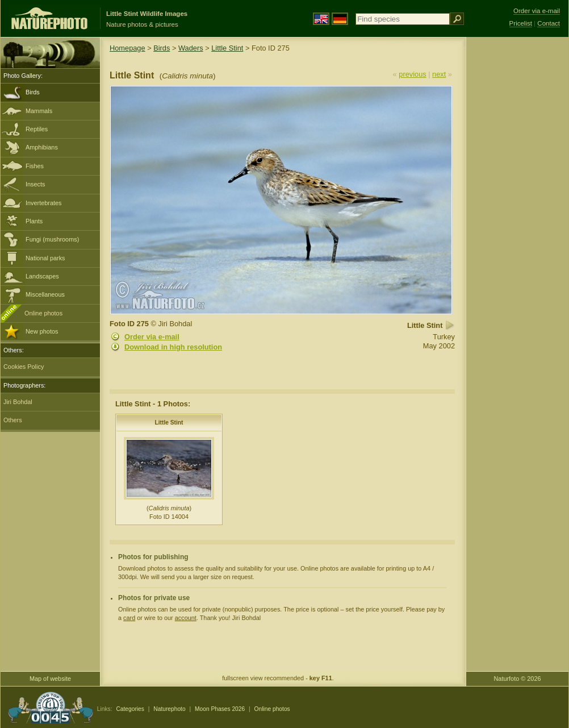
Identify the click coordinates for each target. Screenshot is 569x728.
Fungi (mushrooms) (52, 239)
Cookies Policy (24, 367)
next (439, 74)
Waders (191, 48)
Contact (549, 23)
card (129, 618)
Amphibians (42, 147)
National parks (45, 258)
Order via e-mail (152, 337)
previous (412, 74)
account (186, 618)
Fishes (35, 166)
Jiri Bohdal (18, 402)
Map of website (50, 679)
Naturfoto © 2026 (518, 679)
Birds (33, 92)
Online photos (43, 313)
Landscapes (42, 276)
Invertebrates (43, 203)
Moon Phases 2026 (220, 709)
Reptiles (37, 129)
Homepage (127, 48)
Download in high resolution (173, 347)
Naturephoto (169, 709)
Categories (130, 709)
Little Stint (227, 48)
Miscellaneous (45, 294)
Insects (35, 184)
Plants (34, 221)
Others (13, 420)
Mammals (39, 111)
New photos (42, 331)
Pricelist (521, 23)
